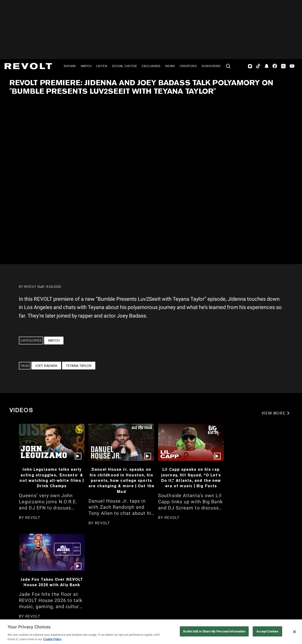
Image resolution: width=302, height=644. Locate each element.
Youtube (292, 67)
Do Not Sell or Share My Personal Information (214, 631)
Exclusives (151, 66)
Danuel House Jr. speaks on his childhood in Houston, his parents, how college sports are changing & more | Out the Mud (121, 480)
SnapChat (266, 66)
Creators (188, 66)
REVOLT (33, 518)
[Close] (294, 632)
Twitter (283, 66)
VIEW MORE (274, 413)
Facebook (275, 66)
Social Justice (125, 66)
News (170, 66)
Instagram (250, 66)
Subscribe (211, 66)
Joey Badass (46, 366)
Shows (70, 66)
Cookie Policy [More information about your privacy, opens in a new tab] (52, 639)
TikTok (258, 66)
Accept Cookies (267, 631)
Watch (86, 66)
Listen (102, 66)
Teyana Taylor (79, 366)
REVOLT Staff (34, 287)
